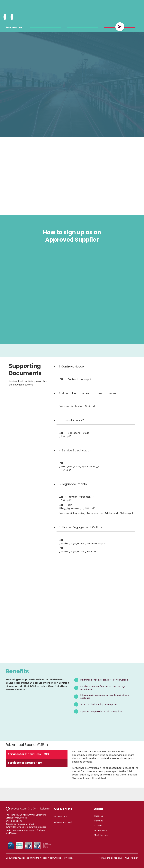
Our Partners (100, 830)
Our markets (60, 816)
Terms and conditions (111, 858)
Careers (98, 826)
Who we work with (63, 822)
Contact (98, 821)
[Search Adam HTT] (5, 17)
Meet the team (102, 835)
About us (99, 816)
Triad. (70, 858)
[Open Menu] (12, 17)
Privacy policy (131, 858)
